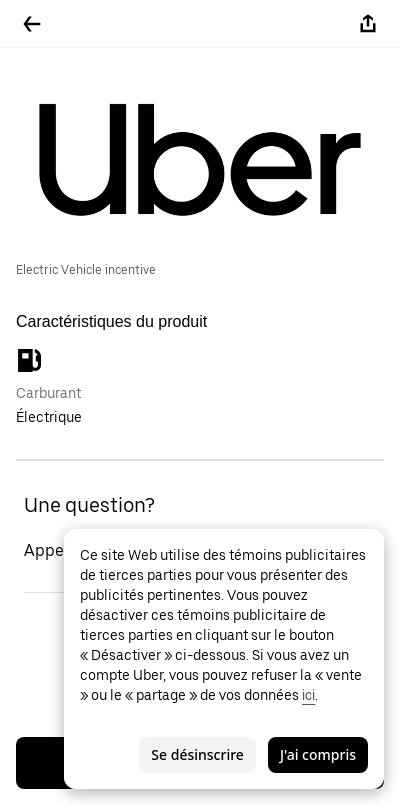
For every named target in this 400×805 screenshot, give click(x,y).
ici (308, 695)
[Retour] (32, 24)
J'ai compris (318, 754)
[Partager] (368, 24)
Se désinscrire (197, 754)
